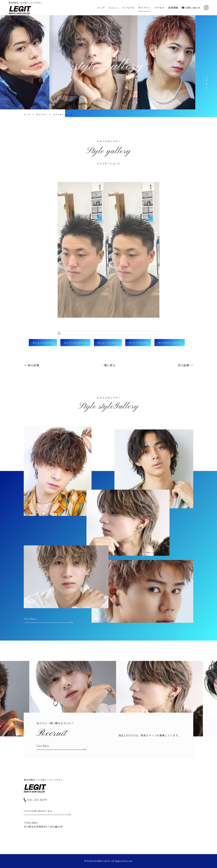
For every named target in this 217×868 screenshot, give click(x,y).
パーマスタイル (139, 343)
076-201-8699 (35, 800)
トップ (101, 8)
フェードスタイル (109, 343)
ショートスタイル (44, 343)
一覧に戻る (108, 365)
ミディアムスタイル (77, 343)
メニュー (113, 8)
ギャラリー (144, 8)
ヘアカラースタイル (171, 343)
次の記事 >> (185, 365)
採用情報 (173, 8)
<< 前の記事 (32, 365)
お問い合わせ (191, 8)
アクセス (159, 8)
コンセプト (128, 8)
